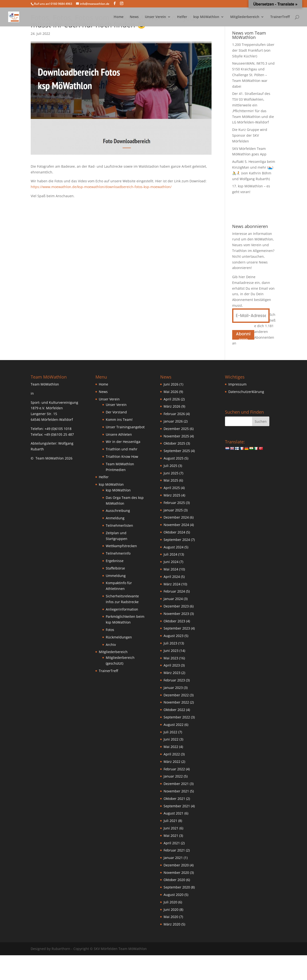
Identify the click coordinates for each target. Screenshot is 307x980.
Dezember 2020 (176, 865)
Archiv (111, 645)
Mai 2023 (171, 658)
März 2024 (172, 584)
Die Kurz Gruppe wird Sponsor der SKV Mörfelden (250, 135)
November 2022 (176, 702)
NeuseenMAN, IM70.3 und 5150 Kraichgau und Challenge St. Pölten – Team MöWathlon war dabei (253, 75)
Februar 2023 (174, 680)
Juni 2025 (171, 473)
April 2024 (172, 577)
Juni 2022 (171, 739)
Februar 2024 (174, 591)
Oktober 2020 (174, 880)
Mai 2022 (171, 747)
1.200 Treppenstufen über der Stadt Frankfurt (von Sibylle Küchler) (253, 50)
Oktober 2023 (174, 621)
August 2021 (174, 813)
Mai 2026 (171, 392)
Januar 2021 (173, 858)
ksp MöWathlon (206, 17)
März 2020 (172, 924)
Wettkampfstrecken (121, 546)
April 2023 (172, 665)
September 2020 (177, 887)
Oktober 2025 (174, 443)
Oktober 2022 (174, 710)
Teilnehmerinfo (118, 553)
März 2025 (172, 495)
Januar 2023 (173, 688)
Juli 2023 (170, 643)
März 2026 (172, 406)
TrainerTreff (280, 17)
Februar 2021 (174, 850)
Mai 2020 (171, 917)
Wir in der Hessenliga (123, 442)
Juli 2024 (170, 554)
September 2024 (177, 540)
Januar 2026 (173, 421)
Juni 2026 (171, 384)
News (134, 17)
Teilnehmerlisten (119, 525)
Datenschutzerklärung (246, 392)
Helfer (182, 17)
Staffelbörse (115, 568)
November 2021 (176, 791)
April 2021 (172, 843)
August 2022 (174, 725)
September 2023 (177, 628)
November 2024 (176, 525)
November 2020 (176, 873)
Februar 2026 (174, 414)
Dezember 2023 (176, 606)
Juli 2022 (170, 732)
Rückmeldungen (119, 637)
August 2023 (174, 636)
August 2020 (174, 895)
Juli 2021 (170, 821)
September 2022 (177, 717)
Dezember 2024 (176, 517)
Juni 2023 (171, 651)
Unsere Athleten (119, 434)
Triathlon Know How (122, 456)
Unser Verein (155, 17)
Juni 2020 (171, 910)
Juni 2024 (171, 562)
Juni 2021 (171, 828)
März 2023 (172, 673)
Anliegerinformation (122, 609)
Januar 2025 (173, 510)
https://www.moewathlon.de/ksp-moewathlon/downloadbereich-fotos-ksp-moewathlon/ (101, 187)
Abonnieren (243, 335)
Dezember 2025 (176, 429)
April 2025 (172, 488)
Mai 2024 (171, 569)
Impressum (237, 384)
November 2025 (176, 436)
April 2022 (172, 754)
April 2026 (172, 399)
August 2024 (174, 547)
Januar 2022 (173, 776)
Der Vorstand (116, 412)
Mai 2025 (171, 480)
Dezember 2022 (176, 695)
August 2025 (174, 458)
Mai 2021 (171, 836)
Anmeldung (115, 518)
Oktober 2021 (174, 799)
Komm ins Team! (119, 420)
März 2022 (172, 762)
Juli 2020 (170, 902)
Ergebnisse (115, 561)
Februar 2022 (174, 769)
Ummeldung (116, 576)
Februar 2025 (174, 503)
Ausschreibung (118, 511)
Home (119, 17)
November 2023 (176, 614)
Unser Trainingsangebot (125, 427)
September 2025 (177, 451)
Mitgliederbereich (245, 17)
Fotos (110, 630)
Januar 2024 (173, 599)
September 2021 (177, 806)
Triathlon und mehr (122, 449)
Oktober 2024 (174, 532)
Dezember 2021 (176, 784)
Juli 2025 (170, 466)
